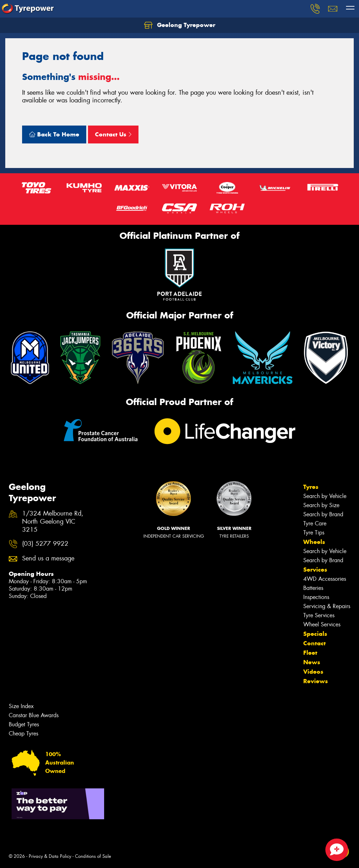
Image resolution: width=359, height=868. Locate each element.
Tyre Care (315, 523)
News (312, 662)
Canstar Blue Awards (34, 715)
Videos (313, 672)
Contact (314, 643)
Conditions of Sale (93, 856)
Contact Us (113, 134)
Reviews (316, 681)
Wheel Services (322, 624)
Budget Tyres (24, 724)
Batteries (313, 588)
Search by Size (321, 505)
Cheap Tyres (23, 734)
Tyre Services (319, 615)
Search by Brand (323, 514)
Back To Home (54, 134)
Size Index (21, 706)
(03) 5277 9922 (45, 544)
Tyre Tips (314, 533)
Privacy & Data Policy (50, 856)
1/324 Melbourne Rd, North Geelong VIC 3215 (53, 522)
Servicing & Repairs (327, 606)
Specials (315, 634)
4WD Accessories (325, 579)
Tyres (311, 487)
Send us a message (48, 559)
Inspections (316, 597)
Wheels (314, 542)
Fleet (310, 653)
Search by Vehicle (325, 496)
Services (315, 570)
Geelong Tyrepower (180, 25)
